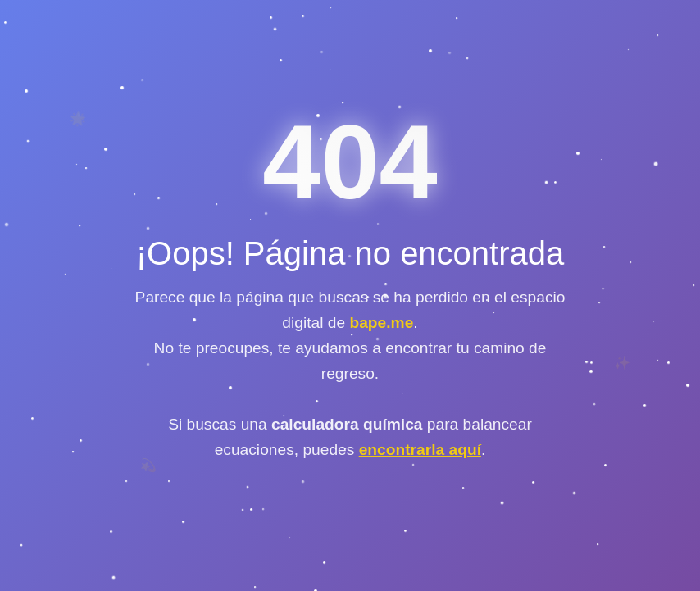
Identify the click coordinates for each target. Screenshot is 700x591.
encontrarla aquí (420, 450)
